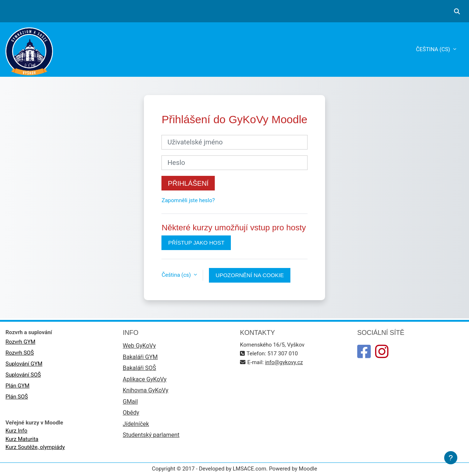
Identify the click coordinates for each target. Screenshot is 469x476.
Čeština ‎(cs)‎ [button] (177, 275)
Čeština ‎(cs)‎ (434, 49)
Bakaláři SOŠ (139, 368)
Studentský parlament (151, 435)
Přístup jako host (196, 243)
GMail (130, 402)
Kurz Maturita (22, 439)
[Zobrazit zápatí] (451, 458)
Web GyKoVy (139, 346)
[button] (457, 11)
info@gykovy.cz (284, 362)
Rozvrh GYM (20, 342)
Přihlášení (188, 183)
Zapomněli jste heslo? (188, 200)
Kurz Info (16, 431)
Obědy (131, 413)
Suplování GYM (24, 364)
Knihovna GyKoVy (146, 390)
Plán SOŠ (17, 397)
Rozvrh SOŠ (20, 353)
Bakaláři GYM (140, 357)
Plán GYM (18, 386)
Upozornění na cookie (250, 275)
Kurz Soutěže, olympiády (35, 447)
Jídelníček (136, 424)
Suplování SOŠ (23, 375)
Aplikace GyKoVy (145, 379)
